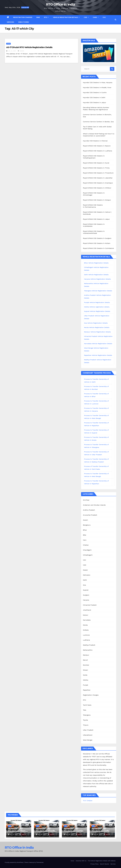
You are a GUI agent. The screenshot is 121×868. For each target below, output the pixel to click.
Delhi (85, 580)
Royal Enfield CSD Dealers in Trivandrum (98, 173)
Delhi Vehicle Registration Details (96, 275)
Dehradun (87, 575)
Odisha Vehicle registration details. (97, 307)
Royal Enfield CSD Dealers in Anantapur (98, 183)
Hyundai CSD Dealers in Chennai (95, 141)
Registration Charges (23, 17)
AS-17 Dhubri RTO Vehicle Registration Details (29, 47)
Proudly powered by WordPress (14, 862)
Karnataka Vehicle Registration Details (98, 344)
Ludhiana (86, 640)
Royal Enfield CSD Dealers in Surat (96, 163)
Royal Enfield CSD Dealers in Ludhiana (98, 151)
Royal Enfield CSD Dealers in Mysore (97, 146)
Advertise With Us (81, 861)
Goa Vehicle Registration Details (96, 323)
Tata (85, 710)
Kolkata (86, 630)
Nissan (86, 670)
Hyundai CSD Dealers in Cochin (95, 93)
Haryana (86, 600)
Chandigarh (87, 550)
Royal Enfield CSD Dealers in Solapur (97, 200)
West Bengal (88, 740)
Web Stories (24, 22)
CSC (104, 17)
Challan (86, 545)
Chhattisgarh (88, 555)
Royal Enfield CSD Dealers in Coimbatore (98, 248)
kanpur (86, 615)
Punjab (86, 685)
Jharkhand (87, 610)
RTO (47, 17)
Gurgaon (86, 595)
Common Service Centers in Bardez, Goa (98, 122)
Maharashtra (88, 650)
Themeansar (40, 862)
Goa (84, 585)
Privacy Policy (94, 864)
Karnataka (87, 620)
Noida (85, 675)
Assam (8, 44)
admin (21, 51)
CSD (86, 17)
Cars (96, 17)
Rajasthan (87, 690)
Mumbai (86, 665)
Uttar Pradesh (88, 730)
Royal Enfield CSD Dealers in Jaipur (96, 219)
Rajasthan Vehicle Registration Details (98, 355)
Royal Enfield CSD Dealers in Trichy (96, 168)
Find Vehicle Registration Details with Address (102, 861)
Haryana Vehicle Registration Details (97, 279)
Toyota (85, 720)
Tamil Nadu (87, 705)
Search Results (105, 864)
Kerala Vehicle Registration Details (97, 327)
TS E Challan (88, 801)
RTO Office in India (61, 4)
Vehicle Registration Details (66, 17)
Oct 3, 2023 (14, 834)
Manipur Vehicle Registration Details (97, 332)
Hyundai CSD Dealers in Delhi (94, 98)
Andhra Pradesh (89, 510)
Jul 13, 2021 (12, 51)
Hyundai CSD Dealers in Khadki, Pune (97, 88)
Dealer (85, 570)
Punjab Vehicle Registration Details (97, 302)
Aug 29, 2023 (70, 834)
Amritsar (86, 500)
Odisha (86, 680)
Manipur (86, 655)
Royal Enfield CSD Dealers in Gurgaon (97, 238)
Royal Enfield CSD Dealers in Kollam (97, 243)
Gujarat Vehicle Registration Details (97, 311)
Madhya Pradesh (89, 645)
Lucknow (86, 635)
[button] (116, 20)
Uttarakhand (88, 735)
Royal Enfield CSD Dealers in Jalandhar (98, 178)
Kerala (85, 625)
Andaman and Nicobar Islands (94, 505)
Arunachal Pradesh (90, 515)
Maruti (85, 660)
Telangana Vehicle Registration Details (98, 291)
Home (72, 861)
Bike (38, 17)
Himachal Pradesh (90, 605)
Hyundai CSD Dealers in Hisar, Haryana (98, 83)
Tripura (86, 725)
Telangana (87, 715)
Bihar (85, 530)
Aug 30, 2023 (42, 834)
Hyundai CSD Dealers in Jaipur (95, 103)
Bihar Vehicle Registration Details (96, 263)
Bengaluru (87, 525)
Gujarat (86, 590)
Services (10, 22)
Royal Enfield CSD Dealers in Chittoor (97, 188)
